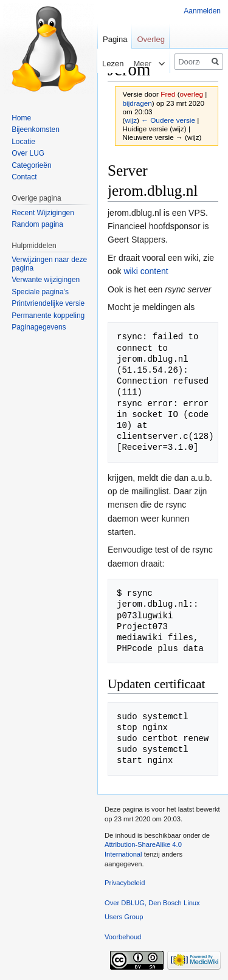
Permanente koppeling (48, 316)
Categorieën (31, 165)
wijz (131, 120)
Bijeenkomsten (36, 129)
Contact (24, 177)
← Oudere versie (168, 120)
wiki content (146, 271)
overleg (192, 94)
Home (21, 118)
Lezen (104, 64)
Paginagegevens (39, 327)
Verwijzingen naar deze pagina (49, 264)
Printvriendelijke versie (48, 303)
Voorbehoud (123, 937)
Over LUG (28, 153)
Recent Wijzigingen (43, 213)
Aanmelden (202, 11)
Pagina (115, 39)
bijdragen (137, 103)
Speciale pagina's (40, 292)
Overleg (151, 39)
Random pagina (37, 224)
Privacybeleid (125, 883)
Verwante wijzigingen (46, 280)
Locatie (23, 142)
